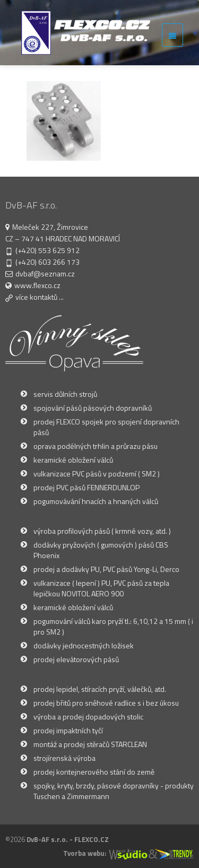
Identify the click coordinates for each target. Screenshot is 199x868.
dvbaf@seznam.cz (45, 274)
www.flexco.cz (37, 285)
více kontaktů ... (40, 297)
